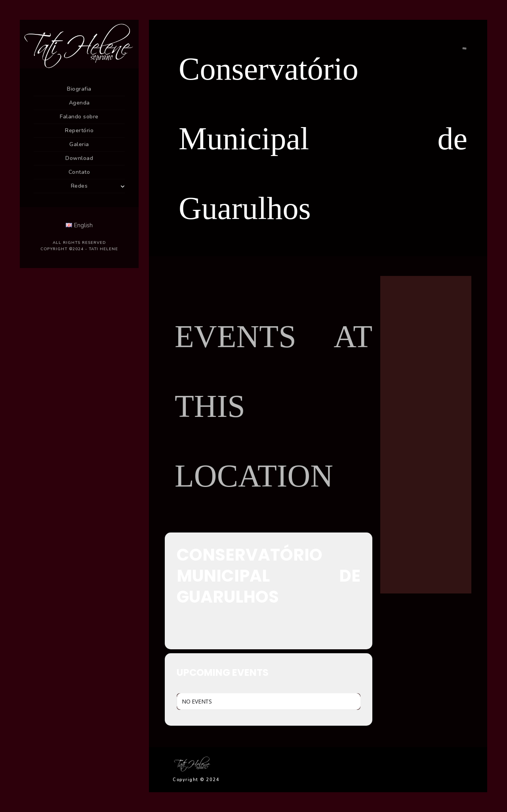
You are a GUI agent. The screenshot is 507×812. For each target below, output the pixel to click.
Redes (79, 186)
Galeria (79, 144)
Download (79, 158)
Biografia (79, 89)
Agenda (79, 103)
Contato (79, 172)
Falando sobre (79, 117)
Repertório (79, 130)
